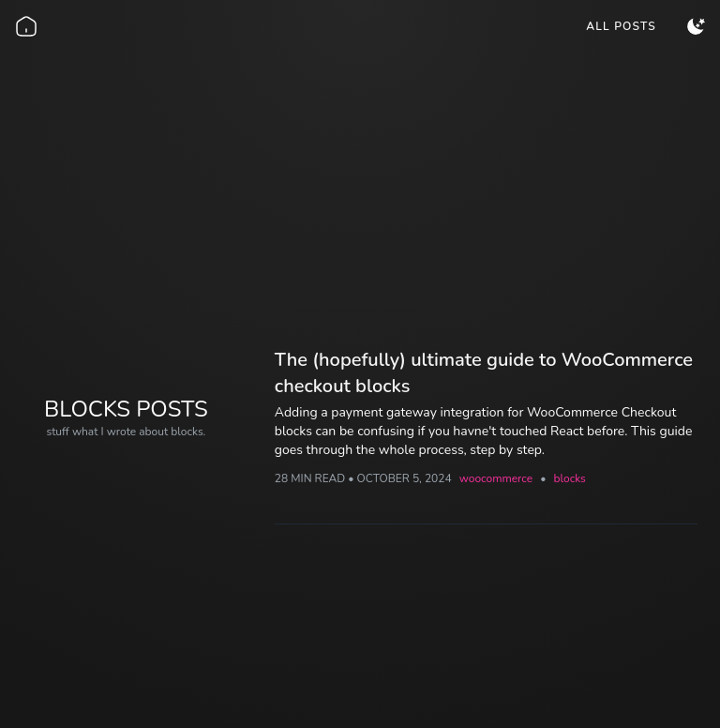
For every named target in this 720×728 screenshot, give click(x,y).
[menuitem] (621, 26)
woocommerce (496, 478)
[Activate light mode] (696, 26)
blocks (569, 478)
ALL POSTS (621, 26)
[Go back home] (26, 26)
